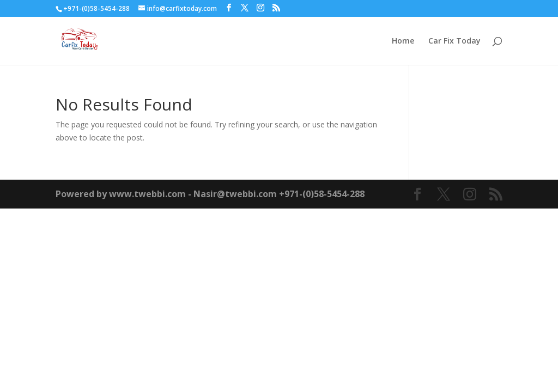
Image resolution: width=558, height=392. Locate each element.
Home (403, 41)
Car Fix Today (454, 41)
